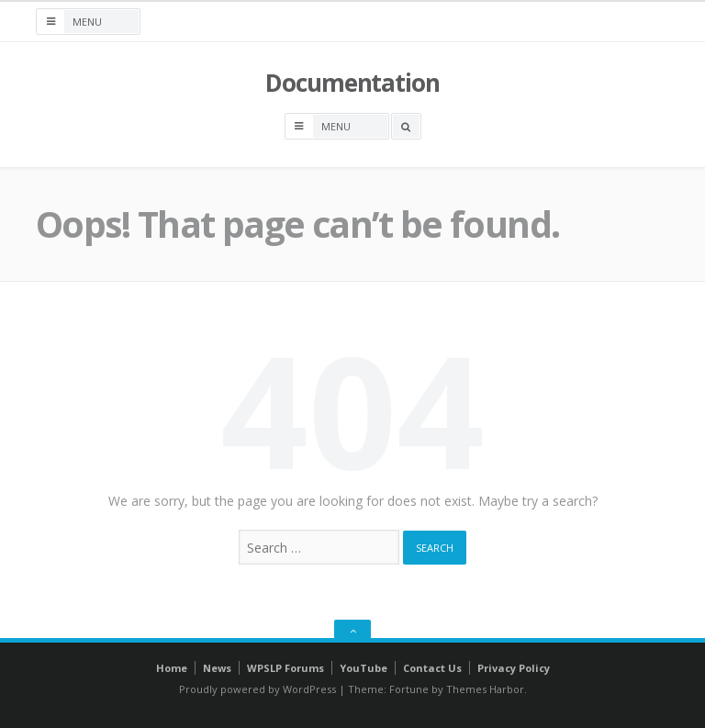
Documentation (352, 83)
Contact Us (432, 668)
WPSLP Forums (285, 668)
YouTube (364, 668)
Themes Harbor (485, 689)
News (217, 668)
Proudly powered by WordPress (257, 689)
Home (172, 668)
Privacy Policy (514, 668)
